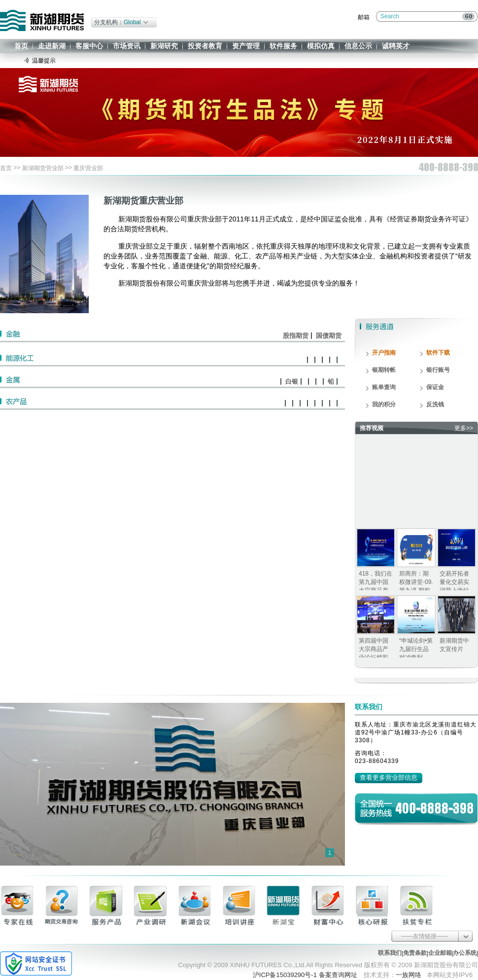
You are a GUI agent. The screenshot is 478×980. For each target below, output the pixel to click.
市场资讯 (127, 46)
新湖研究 (164, 46)
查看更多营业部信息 (389, 778)
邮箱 (364, 17)
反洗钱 (435, 404)
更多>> (464, 428)
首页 (21, 46)
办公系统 (465, 953)
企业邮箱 (440, 953)
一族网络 (409, 975)
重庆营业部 (88, 168)
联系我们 (390, 953)
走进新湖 (52, 46)
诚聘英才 (396, 46)
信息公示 (358, 46)
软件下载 (438, 353)
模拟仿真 (321, 46)
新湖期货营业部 (43, 168)
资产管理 (246, 46)
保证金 (435, 387)
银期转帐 (384, 370)
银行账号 (438, 370)
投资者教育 (205, 46)
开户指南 (384, 353)
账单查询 (384, 387)
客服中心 (89, 46)
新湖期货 (42, 20)
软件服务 (283, 46)
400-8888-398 (435, 808)
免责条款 (415, 953)
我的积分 (384, 404)
